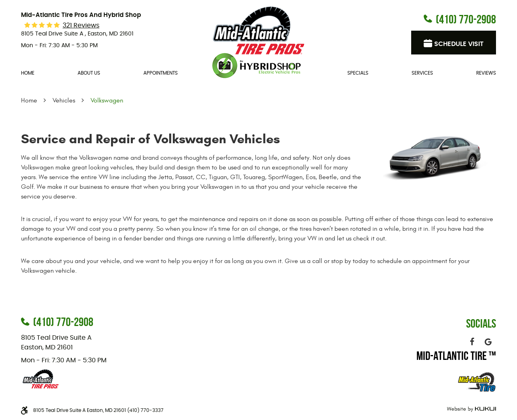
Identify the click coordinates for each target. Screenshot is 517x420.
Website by (470, 409)
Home (28, 73)
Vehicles (64, 100)
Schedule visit (459, 44)
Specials (358, 73)
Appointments (161, 73)
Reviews (486, 73)
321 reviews (81, 25)
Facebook (472, 342)
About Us (89, 73)
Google (488, 342)
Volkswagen (107, 100)
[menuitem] (28, 73)
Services (422, 73)
